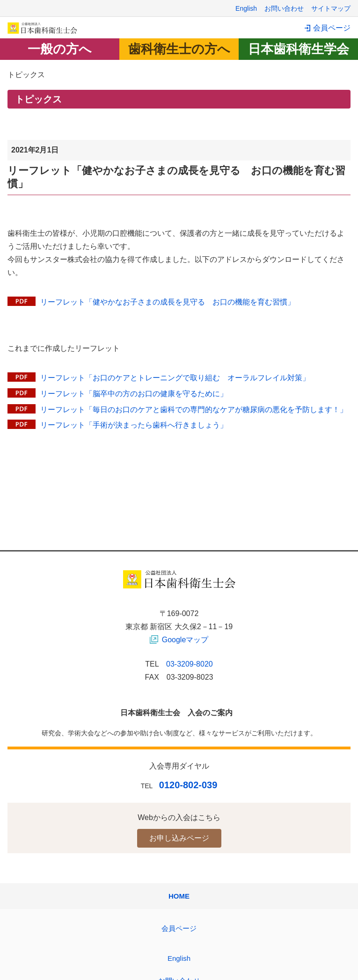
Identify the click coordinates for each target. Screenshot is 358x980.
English (246, 8)
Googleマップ (185, 640)
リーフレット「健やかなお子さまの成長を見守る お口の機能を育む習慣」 (168, 302)
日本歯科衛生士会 (43, 28)
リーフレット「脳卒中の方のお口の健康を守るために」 (134, 394)
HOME (179, 896)
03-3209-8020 (190, 664)
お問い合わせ (284, 8)
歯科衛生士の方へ (179, 49)
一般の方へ (60, 49)
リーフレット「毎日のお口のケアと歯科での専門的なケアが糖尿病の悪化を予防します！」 (194, 410)
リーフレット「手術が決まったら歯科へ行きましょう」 (134, 425)
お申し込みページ (179, 838)
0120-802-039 (188, 785)
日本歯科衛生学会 (299, 49)
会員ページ (332, 28)
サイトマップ (331, 8)
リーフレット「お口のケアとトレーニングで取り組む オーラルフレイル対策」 (175, 378)
